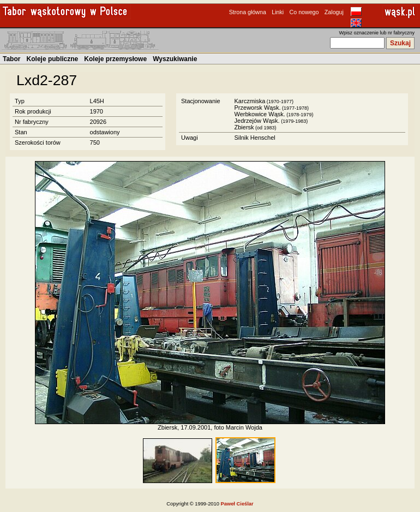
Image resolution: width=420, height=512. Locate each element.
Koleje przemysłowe (115, 59)
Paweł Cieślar (237, 504)
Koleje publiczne (53, 59)
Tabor (11, 59)
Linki (278, 12)
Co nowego (304, 12)
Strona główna (248, 12)
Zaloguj (334, 12)
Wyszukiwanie (175, 59)
